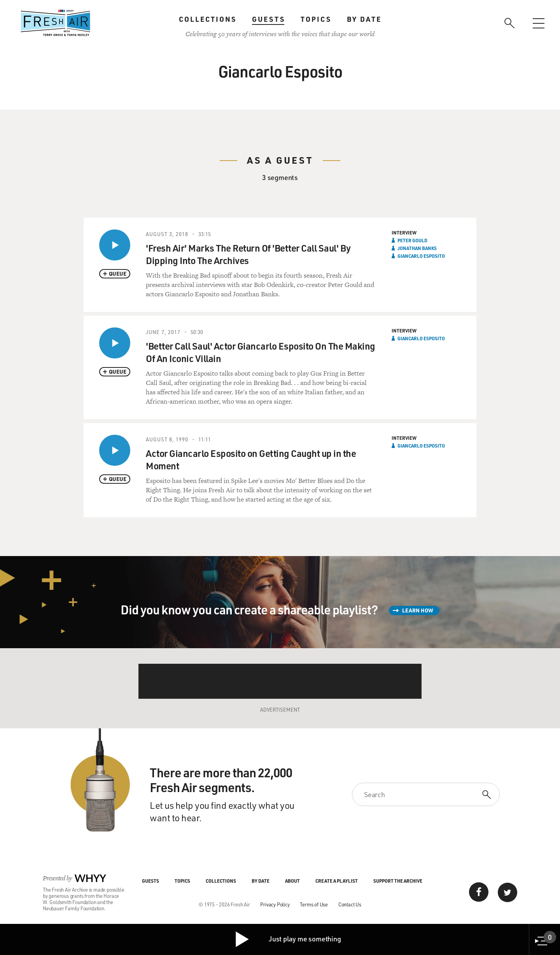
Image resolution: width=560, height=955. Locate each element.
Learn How (418, 610)
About (292, 881)
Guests (269, 19)
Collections (208, 19)
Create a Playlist (337, 881)
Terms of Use (314, 904)
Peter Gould (412, 240)
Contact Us (350, 904)
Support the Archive (398, 881)
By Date (364, 19)
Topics (316, 19)
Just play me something (288, 939)
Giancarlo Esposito (421, 256)
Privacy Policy (275, 904)
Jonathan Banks (417, 248)
